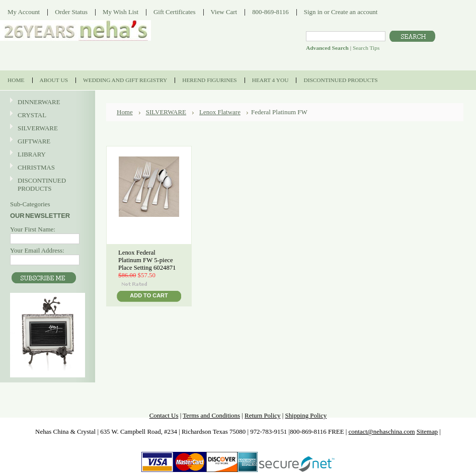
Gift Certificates (175, 12)
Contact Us (164, 415)
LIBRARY (32, 154)
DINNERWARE (46, 102)
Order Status (71, 12)
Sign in (313, 12)
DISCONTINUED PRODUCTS (46, 184)
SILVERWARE (46, 129)
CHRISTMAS (46, 168)
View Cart (224, 12)
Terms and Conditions (211, 415)
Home (125, 112)
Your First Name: (33, 229)
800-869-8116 (270, 12)
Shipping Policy (306, 415)
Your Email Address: (37, 250)
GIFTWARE (46, 142)
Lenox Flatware (220, 112)
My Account (24, 12)
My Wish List (121, 12)
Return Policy (262, 415)
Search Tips (366, 48)
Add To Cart (149, 295)
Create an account (354, 12)
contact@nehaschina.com (382, 431)
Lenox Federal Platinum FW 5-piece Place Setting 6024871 (147, 260)
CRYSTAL (46, 115)
